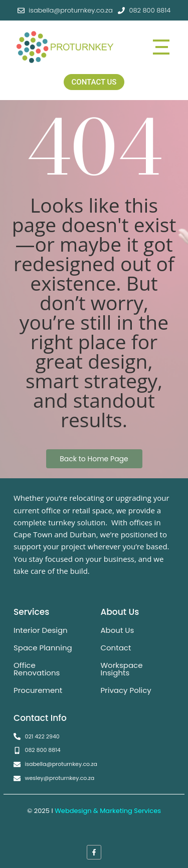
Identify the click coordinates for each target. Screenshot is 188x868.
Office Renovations (37, 669)
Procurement (38, 690)
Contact (116, 648)
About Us (117, 630)
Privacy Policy (126, 690)
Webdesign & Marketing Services (108, 811)
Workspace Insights (121, 669)
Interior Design (41, 630)
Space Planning (43, 648)
